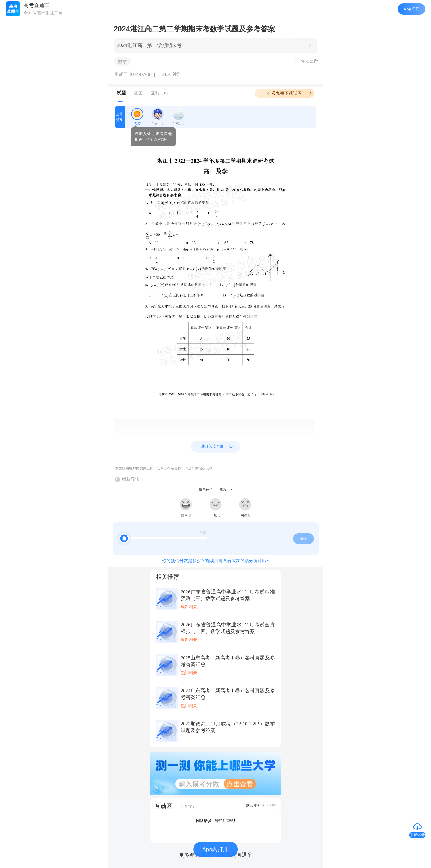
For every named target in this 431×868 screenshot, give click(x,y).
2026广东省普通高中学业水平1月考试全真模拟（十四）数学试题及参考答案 (228, 628)
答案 (138, 93)
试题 (121, 93)
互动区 (163, 806)
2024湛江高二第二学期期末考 (149, 45)
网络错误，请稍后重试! (216, 821)
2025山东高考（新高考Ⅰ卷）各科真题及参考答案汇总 (228, 661)
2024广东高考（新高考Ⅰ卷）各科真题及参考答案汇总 (228, 694)
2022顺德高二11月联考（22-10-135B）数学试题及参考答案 (228, 727)
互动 (160, 93)
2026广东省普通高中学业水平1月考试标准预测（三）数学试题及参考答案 (228, 595)
